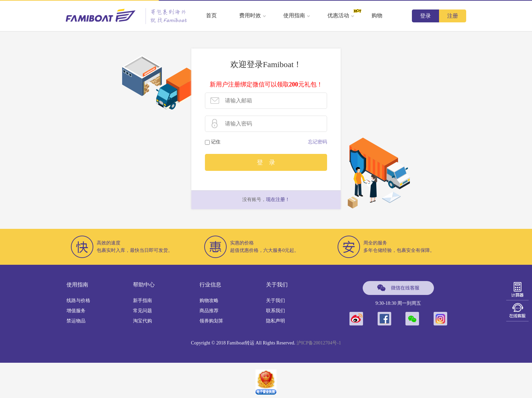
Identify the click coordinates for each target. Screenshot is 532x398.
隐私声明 (275, 321)
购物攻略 (209, 301)
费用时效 (253, 15)
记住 (216, 142)
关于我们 (275, 301)
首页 (211, 15)
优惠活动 (341, 15)
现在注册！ (278, 200)
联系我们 (275, 311)
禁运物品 (76, 321)
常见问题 (142, 311)
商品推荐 (209, 311)
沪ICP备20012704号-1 (319, 343)
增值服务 (76, 311)
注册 (453, 16)
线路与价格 (78, 301)
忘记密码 (318, 142)
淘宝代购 (142, 321)
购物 (377, 15)
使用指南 (297, 15)
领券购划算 (211, 321)
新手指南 (142, 301)
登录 (425, 16)
